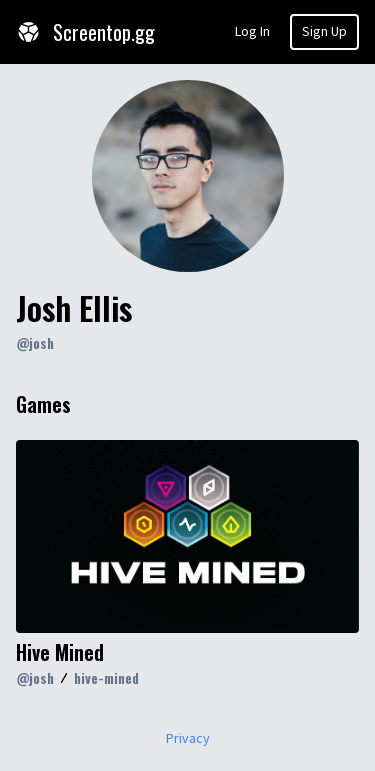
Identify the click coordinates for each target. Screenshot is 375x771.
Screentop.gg (85, 32)
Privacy (188, 739)
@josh (35, 342)
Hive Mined (60, 652)
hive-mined (106, 677)
